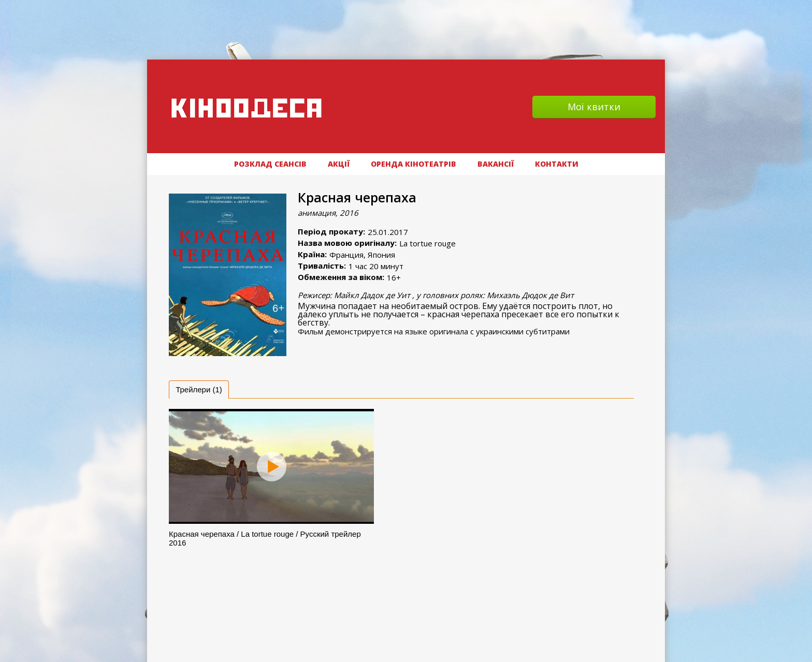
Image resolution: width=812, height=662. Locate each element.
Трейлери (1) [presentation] (199, 389)
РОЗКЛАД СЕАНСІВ (270, 164)
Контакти (557, 164)
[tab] (199, 389)
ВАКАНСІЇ (496, 164)
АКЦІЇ (339, 164)
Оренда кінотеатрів (414, 164)
